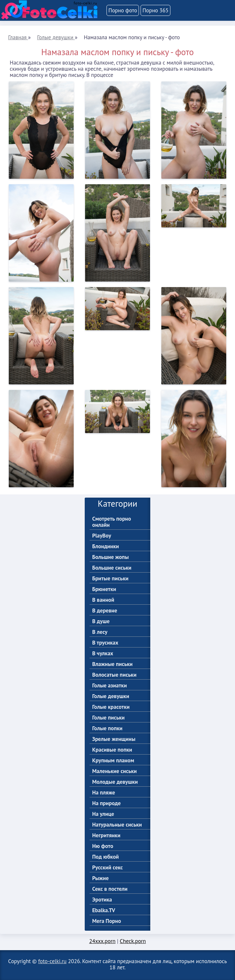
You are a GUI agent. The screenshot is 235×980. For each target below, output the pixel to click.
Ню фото (103, 846)
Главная (18, 37)
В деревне (105, 611)
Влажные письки (112, 664)
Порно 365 (155, 10)
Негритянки (106, 835)
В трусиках (105, 643)
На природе (106, 803)
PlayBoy (102, 536)
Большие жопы (111, 557)
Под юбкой (105, 857)
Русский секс (108, 868)
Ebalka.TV (104, 910)
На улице (103, 814)
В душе (101, 621)
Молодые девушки (115, 782)
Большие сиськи (112, 568)
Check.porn (133, 941)
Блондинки (105, 546)
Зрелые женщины (114, 739)
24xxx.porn (102, 941)
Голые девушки (56, 37)
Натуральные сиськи (117, 825)
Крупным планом (113, 761)
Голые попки (107, 728)
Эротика (102, 900)
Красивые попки (112, 750)
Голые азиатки (110, 686)
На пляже (104, 793)
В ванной (103, 600)
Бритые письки (110, 579)
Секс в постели (110, 889)
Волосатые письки (114, 675)
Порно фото (123, 10)
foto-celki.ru (52, 961)
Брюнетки (104, 589)
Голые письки (108, 718)
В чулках (103, 653)
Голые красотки (111, 707)
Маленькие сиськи (114, 771)
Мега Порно (107, 921)
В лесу (100, 632)
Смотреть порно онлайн (112, 522)
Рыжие (100, 878)
